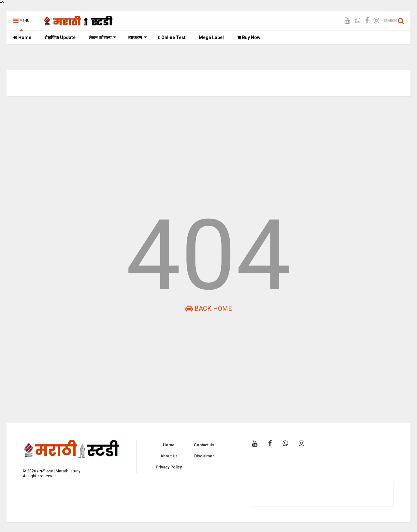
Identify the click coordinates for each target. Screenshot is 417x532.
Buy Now (249, 37)
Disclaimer (204, 456)
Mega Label (211, 37)
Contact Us (204, 445)
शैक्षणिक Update (60, 37)
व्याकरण (137, 37)
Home (22, 37)
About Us (169, 456)
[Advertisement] (202, 151)
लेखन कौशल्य (102, 37)
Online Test (172, 37)
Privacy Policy (169, 467)
